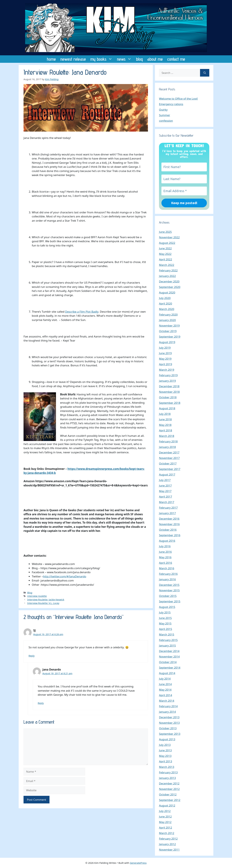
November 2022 (169, 237)
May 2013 (165, 756)
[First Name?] (184, 167)
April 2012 (165, 828)
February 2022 (168, 270)
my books (103, 59)
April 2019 (165, 364)
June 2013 (165, 750)
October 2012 (168, 794)
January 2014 (167, 712)
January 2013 (167, 778)
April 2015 (165, 629)
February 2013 (168, 772)
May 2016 (165, 557)
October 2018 (168, 397)
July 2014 (165, 679)
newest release (73, 59)
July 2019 (165, 348)
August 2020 (167, 292)
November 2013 (169, 723)
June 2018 (165, 419)
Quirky (163, 110)
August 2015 (167, 607)
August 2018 (167, 408)
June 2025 (165, 232)
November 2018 (169, 392)
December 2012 (169, 783)
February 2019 (168, 375)
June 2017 (165, 486)
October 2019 (168, 331)
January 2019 (167, 381)
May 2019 (165, 359)
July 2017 (165, 480)
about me (155, 59)
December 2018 (169, 386)
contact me (176, 59)
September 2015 (170, 601)
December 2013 (169, 717)
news (125, 59)
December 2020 (169, 281)
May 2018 (165, 425)
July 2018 (165, 414)
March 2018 (167, 436)
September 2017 (170, 469)
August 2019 (167, 342)
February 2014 (168, 706)
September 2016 (170, 535)
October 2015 (168, 596)
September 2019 (170, 337)
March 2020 (167, 309)
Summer (165, 115)
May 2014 (165, 690)
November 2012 (169, 789)
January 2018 (167, 447)
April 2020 (165, 303)
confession (166, 121)
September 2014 (170, 668)
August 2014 (167, 673)
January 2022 (167, 276)
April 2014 (165, 695)
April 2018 (165, 430)
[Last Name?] (184, 179)
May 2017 (165, 491)
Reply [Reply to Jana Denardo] (41, 703)
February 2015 (168, 640)
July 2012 (165, 811)
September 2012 (170, 800)
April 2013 (165, 761)
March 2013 (167, 767)
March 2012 (167, 833)
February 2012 (168, 839)
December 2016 (169, 519)
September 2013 (170, 734)
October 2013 (168, 728)
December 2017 (169, 452)
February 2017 (168, 508)
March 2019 (167, 370)
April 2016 (165, 563)
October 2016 (168, 530)
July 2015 (165, 612)
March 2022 (167, 265)
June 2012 (165, 816)
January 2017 (167, 513)
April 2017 (165, 497)
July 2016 (165, 546)
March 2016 (167, 568)
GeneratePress (138, 863)
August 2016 (167, 541)
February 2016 (168, 574)
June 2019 (165, 353)
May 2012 (165, 822)
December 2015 (169, 585)
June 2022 (165, 248)
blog (139, 59)
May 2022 (165, 254)
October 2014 (168, 662)
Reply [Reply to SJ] (32, 656)
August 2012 (167, 805)
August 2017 (167, 474)
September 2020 (170, 287)
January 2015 (167, 645)
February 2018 (168, 441)
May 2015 (165, 623)
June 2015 (165, 618)
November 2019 (169, 326)
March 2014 (167, 701)
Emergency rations (171, 104)
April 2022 (165, 259)
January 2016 (167, 579)
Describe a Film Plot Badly (82, 312)
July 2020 (165, 298)
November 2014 (169, 657)
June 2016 (165, 552)
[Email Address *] (184, 191)
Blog (30, 593)
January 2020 (167, 320)
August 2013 (167, 739)
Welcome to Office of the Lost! (178, 99)
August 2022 (167, 243)
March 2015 (167, 634)
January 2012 (167, 844)
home (51, 59)
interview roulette (37, 596)
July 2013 (165, 745)
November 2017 (169, 458)
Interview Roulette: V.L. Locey (43, 603)
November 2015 (169, 590)
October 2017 (168, 463)
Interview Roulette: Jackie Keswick (46, 600)
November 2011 (169, 850)
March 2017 (167, 502)
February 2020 (168, 315)
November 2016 (169, 524)
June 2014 (165, 684)
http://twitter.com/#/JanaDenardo (65, 576)
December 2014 (169, 651)
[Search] (205, 73)
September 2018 (170, 403)
